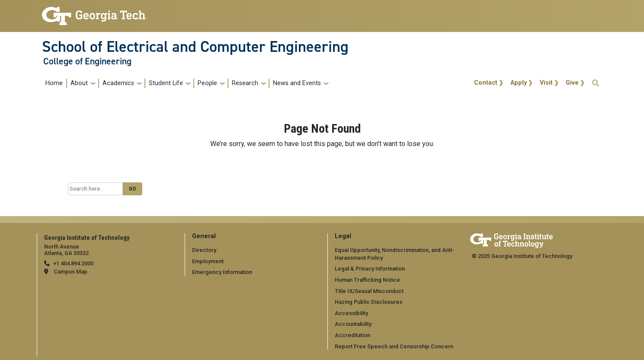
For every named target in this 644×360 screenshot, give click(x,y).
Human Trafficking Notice (367, 280)
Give (572, 83)
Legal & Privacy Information (370, 269)
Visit (546, 83)
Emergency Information (222, 272)
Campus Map (70, 272)
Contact (486, 83)
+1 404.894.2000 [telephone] (73, 263)
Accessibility (351, 313)
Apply (519, 83)
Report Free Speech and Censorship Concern (394, 346)
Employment (208, 261)
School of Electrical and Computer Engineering (195, 47)
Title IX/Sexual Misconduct (369, 291)
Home (54, 83)
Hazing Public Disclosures (368, 302)
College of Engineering (87, 61)
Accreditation (352, 335)
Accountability (353, 324)
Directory (204, 250)
